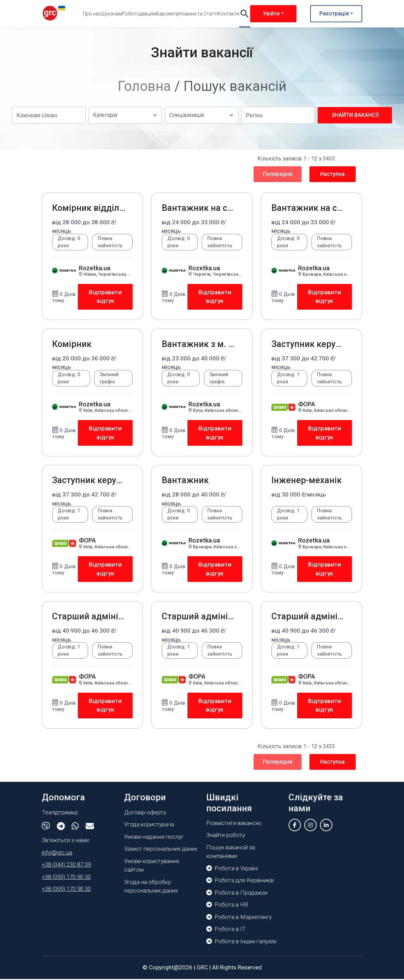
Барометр (168, 14)
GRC (202, 969)
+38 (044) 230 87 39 (66, 866)
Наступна (332, 174)
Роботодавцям (139, 14)
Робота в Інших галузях (241, 942)
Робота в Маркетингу (239, 918)
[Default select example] (125, 115)
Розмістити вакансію (234, 824)
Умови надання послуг (154, 838)
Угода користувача (149, 826)
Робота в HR (227, 906)
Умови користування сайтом (151, 867)
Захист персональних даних (161, 850)
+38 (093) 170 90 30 (66, 878)
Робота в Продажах (237, 894)
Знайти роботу (226, 836)
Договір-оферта (145, 813)
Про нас (92, 14)
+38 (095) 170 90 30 (66, 890)
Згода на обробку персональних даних (151, 887)
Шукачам (112, 14)
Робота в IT (226, 930)
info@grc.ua (57, 853)
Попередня (278, 174)
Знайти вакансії (355, 115)
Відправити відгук (105, 297)
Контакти (228, 14)
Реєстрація (334, 14)
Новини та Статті (198, 14)
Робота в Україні (232, 869)
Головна (144, 86)
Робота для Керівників (240, 882)
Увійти (271, 14)
